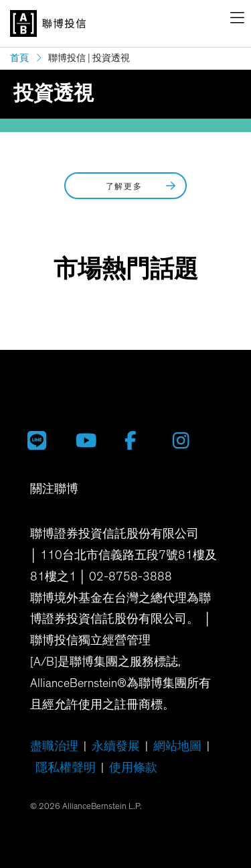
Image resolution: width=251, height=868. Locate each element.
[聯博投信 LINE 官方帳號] (41, 440)
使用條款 (133, 768)
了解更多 (142, 186)
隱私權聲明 (66, 768)
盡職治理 (54, 747)
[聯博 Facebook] (139, 440)
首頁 (19, 58)
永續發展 (116, 747)
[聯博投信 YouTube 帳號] (90, 440)
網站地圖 (177, 747)
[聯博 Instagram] (187, 440)
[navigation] (237, 20)
